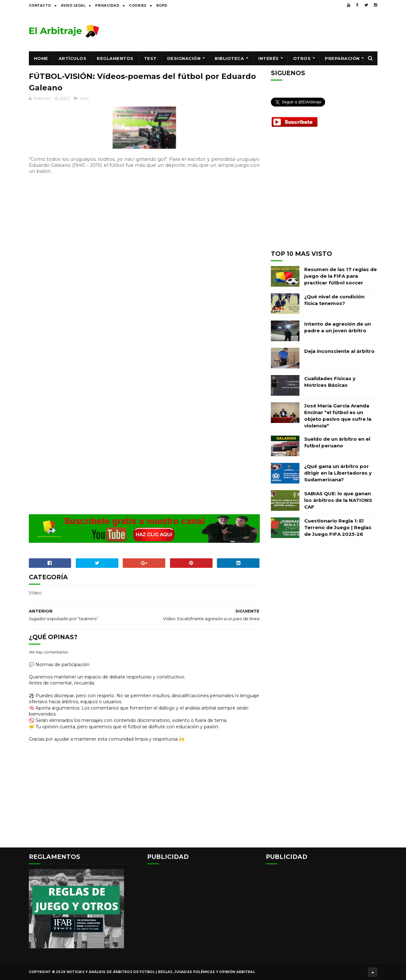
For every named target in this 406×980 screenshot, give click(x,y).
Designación (184, 58)
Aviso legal (73, 6)
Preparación (342, 58)
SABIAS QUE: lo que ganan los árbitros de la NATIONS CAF (338, 500)
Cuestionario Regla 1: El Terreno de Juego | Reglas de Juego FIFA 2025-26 (338, 527)
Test (150, 58)
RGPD (162, 6)
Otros (302, 58)
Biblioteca (229, 58)
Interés (268, 58)
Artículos (73, 58)
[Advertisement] (262, 31)
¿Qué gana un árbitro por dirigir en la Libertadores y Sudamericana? (338, 473)
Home (41, 58)
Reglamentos (115, 58)
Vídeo (84, 98)
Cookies (138, 6)
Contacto (40, 6)
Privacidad (107, 6)
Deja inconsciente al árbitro (339, 351)
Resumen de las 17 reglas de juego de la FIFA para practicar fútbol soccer (341, 276)
